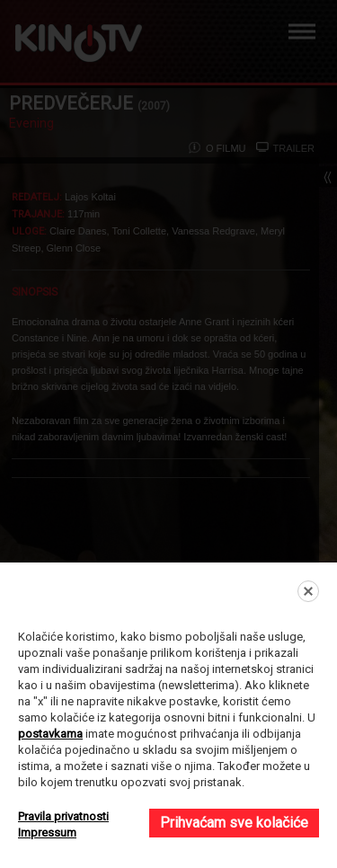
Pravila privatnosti (63, 816)
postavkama (50, 734)
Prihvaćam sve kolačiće (234, 823)
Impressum (47, 833)
